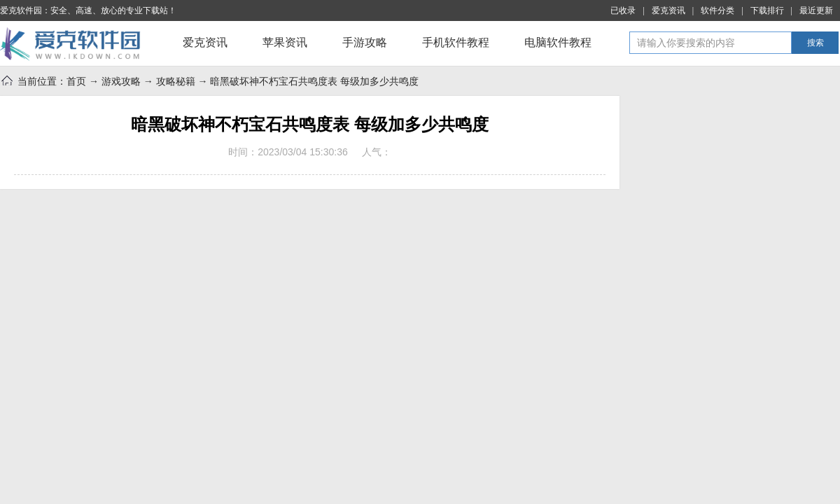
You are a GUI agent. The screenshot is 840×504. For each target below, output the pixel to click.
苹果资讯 (285, 42)
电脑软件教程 (558, 42)
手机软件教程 (456, 42)
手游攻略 (365, 42)
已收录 (623, 10)
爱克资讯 (668, 10)
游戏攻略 (121, 81)
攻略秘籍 (176, 81)
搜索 (815, 43)
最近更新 (816, 10)
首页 (76, 81)
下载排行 (767, 10)
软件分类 (717, 10)
